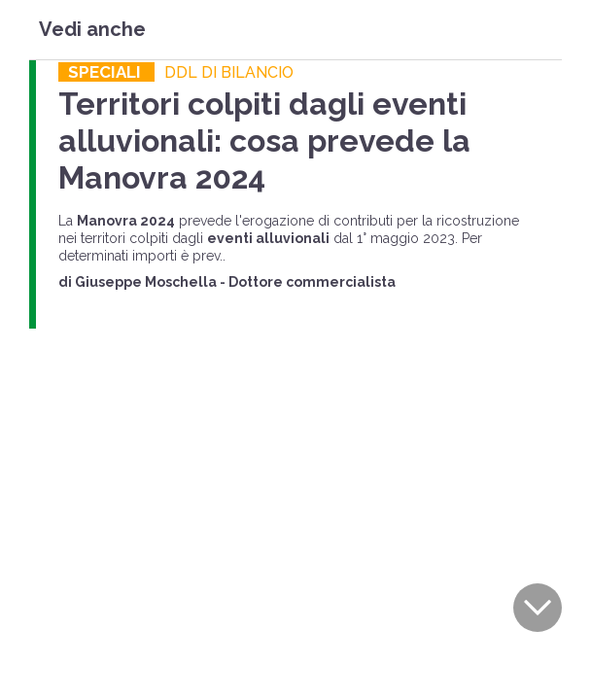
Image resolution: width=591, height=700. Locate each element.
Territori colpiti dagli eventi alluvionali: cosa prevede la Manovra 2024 (264, 141)
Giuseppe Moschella (146, 282)
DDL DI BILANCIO (229, 72)
